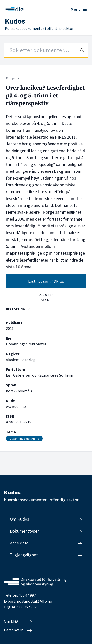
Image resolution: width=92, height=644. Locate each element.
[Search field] (46, 50)
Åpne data (46, 543)
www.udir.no (16, 406)
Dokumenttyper (46, 531)
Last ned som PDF (46, 281)
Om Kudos (46, 519)
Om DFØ (18, 621)
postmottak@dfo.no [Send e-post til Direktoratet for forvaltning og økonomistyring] (34, 601)
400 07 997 (27, 595)
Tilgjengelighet (46, 555)
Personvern (18, 630)
